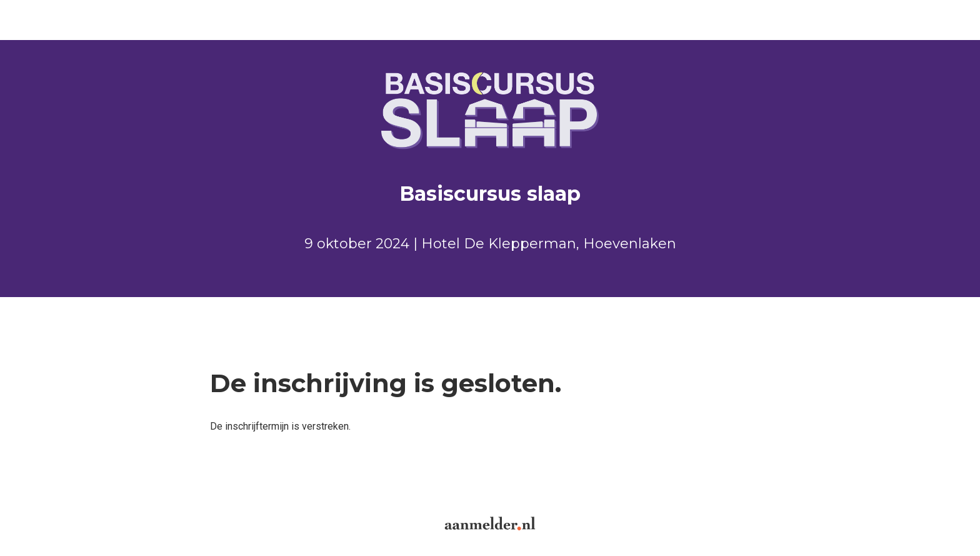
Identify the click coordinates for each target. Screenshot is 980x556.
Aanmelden (44, 20)
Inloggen (138, 20)
